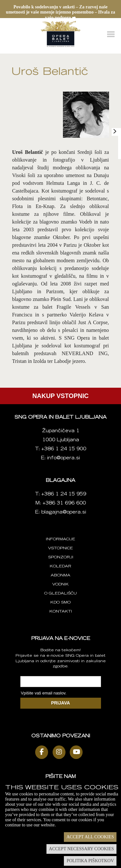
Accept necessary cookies (81, 849)
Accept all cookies (90, 837)
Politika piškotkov (90, 861)
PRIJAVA (60, 703)
